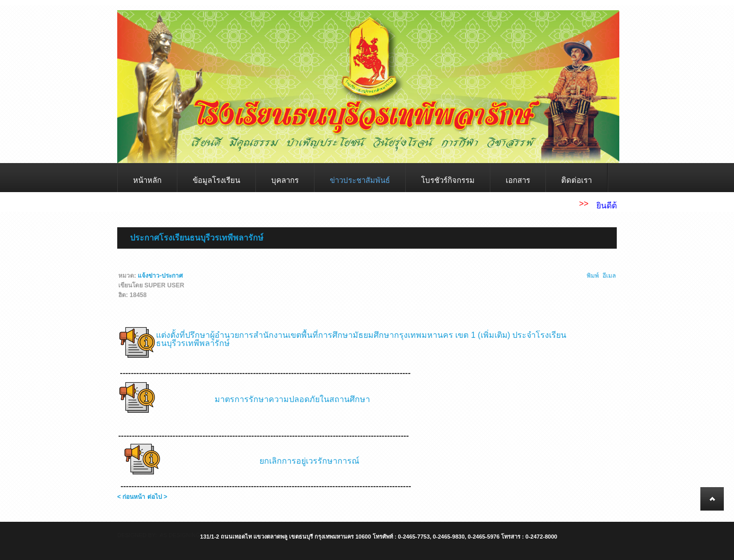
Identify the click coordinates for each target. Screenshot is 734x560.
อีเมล (609, 276)
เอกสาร (518, 180)
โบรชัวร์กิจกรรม (448, 180)
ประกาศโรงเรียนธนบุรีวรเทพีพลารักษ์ (197, 238)
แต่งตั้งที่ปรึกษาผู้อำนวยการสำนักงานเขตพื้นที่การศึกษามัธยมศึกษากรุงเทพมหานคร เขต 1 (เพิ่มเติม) (333, 335)
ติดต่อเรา (576, 180)
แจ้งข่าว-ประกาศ (160, 276)
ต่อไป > (157, 497)
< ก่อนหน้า (131, 497)
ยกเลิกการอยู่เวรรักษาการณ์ (309, 461)
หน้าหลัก (147, 180)
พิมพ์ (593, 276)
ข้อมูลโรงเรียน (216, 180)
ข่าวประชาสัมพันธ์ (360, 180)
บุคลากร (285, 180)
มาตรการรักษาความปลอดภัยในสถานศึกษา (292, 399)
